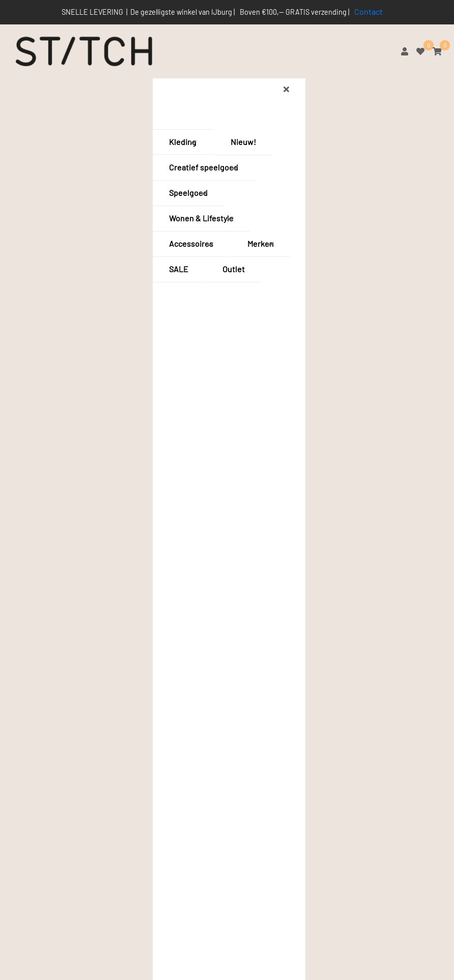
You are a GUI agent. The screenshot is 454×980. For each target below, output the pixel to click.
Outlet (234, 269)
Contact (368, 11)
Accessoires (191, 243)
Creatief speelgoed (204, 167)
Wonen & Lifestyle (201, 218)
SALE (179, 269)
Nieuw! (243, 142)
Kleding (183, 142)
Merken (261, 243)
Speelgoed (188, 193)
